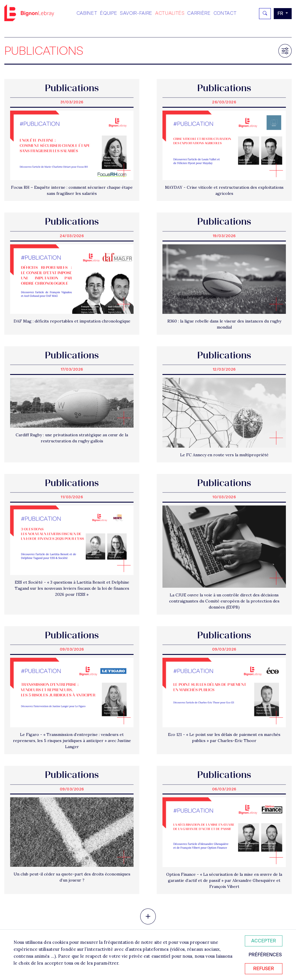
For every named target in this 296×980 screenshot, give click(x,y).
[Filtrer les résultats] (285, 51)
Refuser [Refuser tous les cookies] (264, 969)
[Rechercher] (265, 14)
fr (281, 13)
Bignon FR (29, 13)
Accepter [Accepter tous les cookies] (264, 941)
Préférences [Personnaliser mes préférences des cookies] (265, 955)
